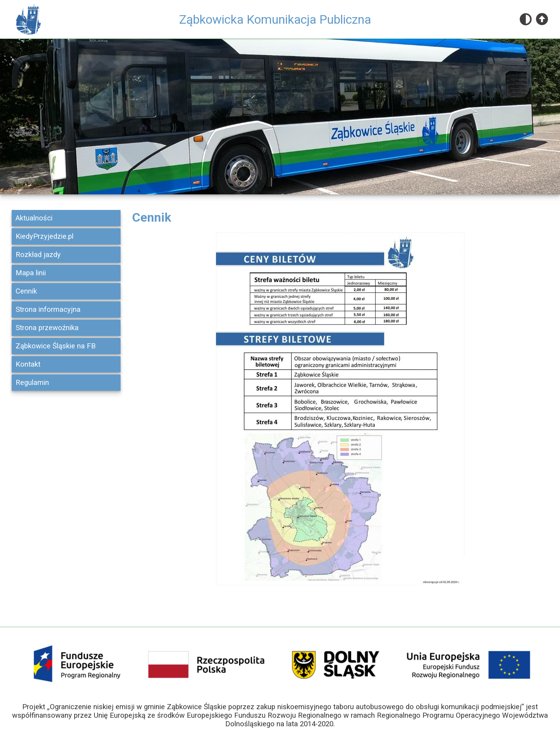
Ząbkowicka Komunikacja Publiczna (275, 19)
